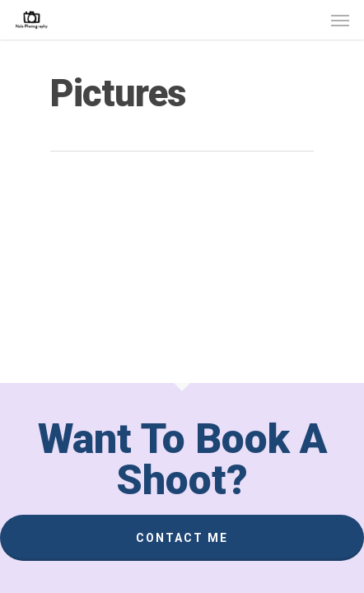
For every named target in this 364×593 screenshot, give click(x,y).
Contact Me (182, 538)
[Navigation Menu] (340, 20)
